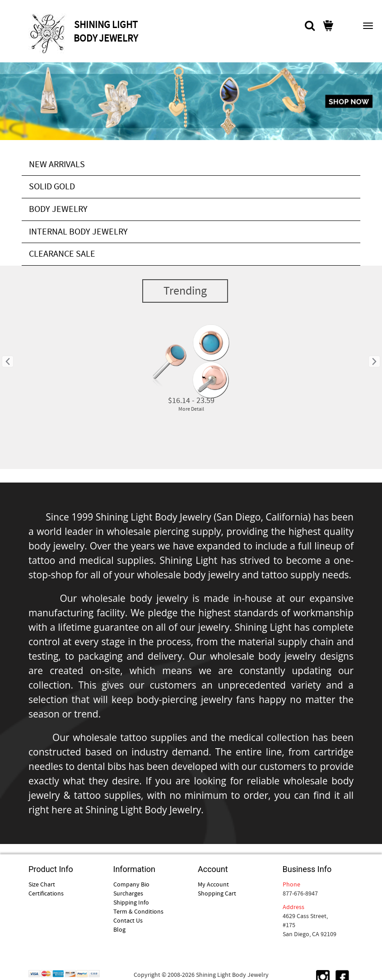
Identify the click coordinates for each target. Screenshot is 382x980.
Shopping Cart (217, 893)
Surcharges (128, 893)
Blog (119, 929)
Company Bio (131, 884)
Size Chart (42, 884)
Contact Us (128, 920)
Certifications (46, 893)
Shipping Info (131, 902)
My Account (213, 884)
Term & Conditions (138, 911)
